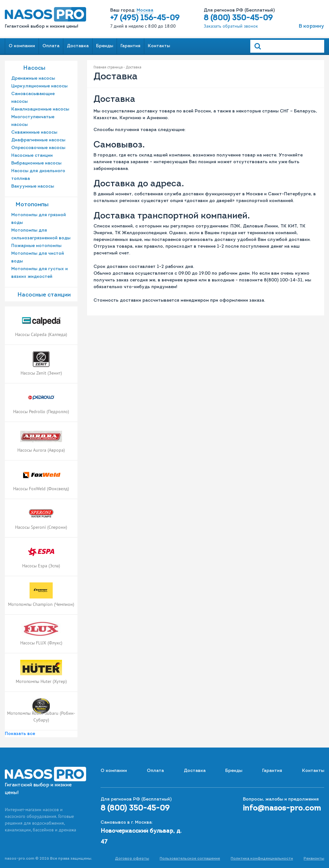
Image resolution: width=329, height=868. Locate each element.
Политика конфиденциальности (262, 859)
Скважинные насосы (34, 133)
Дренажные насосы (33, 79)
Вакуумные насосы (33, 186)
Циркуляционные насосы (39, 86)
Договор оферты (132, 859)
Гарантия (130, 46)
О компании (22, 46)
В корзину (311, 26)
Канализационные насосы (40, 109)
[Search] (287, 46)
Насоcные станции (44, 295)
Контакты (159, 46)
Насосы (34, 68)
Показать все (20, 734)
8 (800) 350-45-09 (238, 18)
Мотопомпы (32, 205)
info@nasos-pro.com (282, 809)
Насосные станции (32, 156)
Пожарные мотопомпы (36, 246)
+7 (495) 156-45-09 (145, 18)
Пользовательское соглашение (190, 859)
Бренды (105, 46)
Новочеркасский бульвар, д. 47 (141, 837)
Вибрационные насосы (36, 163)
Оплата (51, 46)
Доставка (78, 46)
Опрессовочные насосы (38, 148)
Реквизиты (314, 859)
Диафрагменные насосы (38, 140)
